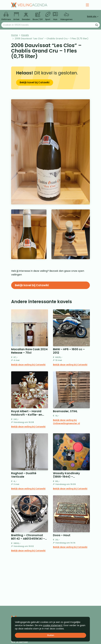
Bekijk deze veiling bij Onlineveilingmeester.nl (66, 422)
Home (14, 35)
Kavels (25, 35)
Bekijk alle (93, 16)
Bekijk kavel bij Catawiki (35, 82)
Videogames (66, 16)
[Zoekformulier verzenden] (97, 25)
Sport (48, 16)
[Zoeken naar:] (50, 25)
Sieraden (26, 16)
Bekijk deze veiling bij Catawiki (28, 365)
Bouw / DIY (38, 16)
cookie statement (53, 625)
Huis (55, 16)
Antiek (16, 16)
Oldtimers (6, 16)
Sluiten (51, 635)
